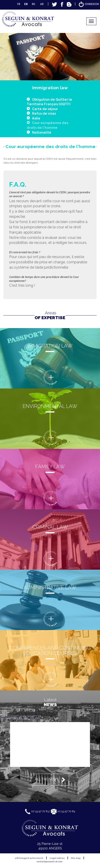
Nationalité (42, 132)
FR (19, 4)
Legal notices (57, 858)
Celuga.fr (24, 858)
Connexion (89, 4)
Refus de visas (44, 113)
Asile (36, 118)
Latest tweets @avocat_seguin (22, 717)
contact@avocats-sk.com (50, 861)
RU (33, 4)
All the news (51, 780)
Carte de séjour (45, 109)
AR (42, 4)
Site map (76, 858)
